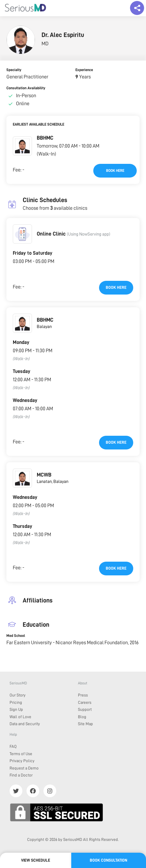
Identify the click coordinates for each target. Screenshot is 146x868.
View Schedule (36, 860)
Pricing (16, 702)
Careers (85, 702)
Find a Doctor (21, 775)
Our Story (18, 695)
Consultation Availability (26, 88)
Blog (82, 717)
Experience (84, 70)
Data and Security (25, 724)
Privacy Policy (22, 761)
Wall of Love (20, 717)
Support (85, 709)
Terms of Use (21, 754)
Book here (115, 171)
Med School (16, 636)
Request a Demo (24, 768)
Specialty (14, 70)
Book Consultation (108, 860)
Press (83, 695)
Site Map (85, 724)
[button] (22, 146)
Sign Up (16, 709)
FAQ (13, 746)
